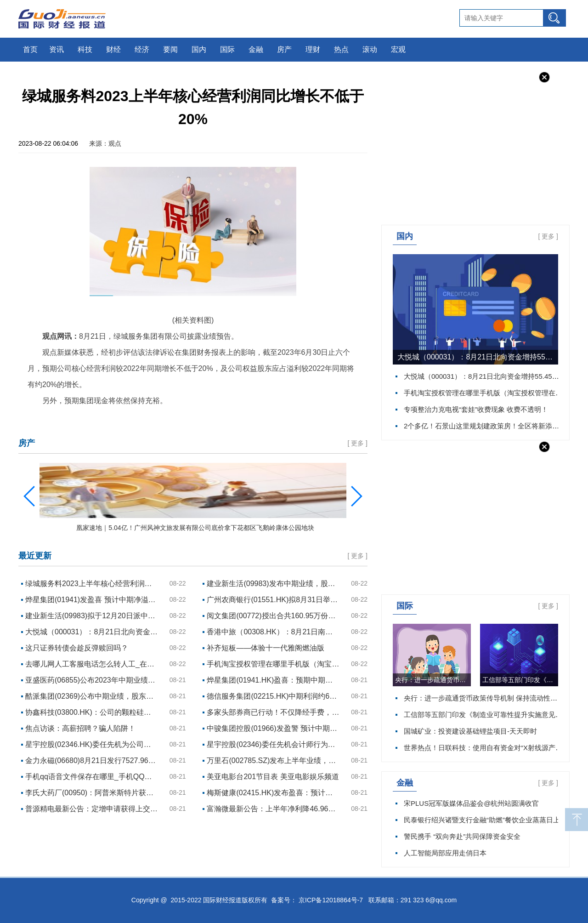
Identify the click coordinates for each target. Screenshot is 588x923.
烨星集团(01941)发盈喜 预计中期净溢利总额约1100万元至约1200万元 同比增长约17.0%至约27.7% (92, 600)
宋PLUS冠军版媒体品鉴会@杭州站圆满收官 (471, 803)
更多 (548, 236)
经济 (142, 49)
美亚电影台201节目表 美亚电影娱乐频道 (273, 777)
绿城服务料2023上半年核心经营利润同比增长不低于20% (92, 584)
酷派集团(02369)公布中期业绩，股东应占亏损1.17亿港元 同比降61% (92, 696)
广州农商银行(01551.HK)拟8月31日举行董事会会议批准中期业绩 (273, 600)
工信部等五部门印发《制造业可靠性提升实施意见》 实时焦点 (520, 680)
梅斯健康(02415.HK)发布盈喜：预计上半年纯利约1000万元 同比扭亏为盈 (273, 793)
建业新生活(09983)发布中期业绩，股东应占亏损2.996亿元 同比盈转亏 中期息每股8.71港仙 (273, 584)
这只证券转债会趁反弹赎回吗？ (77, 648)
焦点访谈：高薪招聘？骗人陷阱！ (80, 728)
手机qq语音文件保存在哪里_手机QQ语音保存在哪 (92, 777)
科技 (85, 49)
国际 (227, 49)
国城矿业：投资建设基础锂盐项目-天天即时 (470, 731)
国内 (199, 49)
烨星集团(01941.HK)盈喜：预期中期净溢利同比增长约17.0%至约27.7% (273, 680)
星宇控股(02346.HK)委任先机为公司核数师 (92, 744)
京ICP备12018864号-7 (331, 900)
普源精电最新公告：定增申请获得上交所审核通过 (92, 809)
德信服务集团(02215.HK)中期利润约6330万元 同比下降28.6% (273, 696)
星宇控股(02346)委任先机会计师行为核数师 (273, 744)
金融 (256, 49)
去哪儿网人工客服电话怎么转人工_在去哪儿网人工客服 (92, 664)
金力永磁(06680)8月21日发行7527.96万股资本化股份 (92, 761)
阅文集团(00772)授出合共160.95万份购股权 (273, 616)
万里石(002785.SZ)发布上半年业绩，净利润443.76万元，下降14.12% (273, 761)
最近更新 (35, 556)
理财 (313, 49)
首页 (30, 49)
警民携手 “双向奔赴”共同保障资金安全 (462, 836)
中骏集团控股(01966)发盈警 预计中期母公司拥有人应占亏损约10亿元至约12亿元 (273, 728)
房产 (284, 49)
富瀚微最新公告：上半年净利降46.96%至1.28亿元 (273, 809)
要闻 (170, 49)
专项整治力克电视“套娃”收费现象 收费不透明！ (476, 409)
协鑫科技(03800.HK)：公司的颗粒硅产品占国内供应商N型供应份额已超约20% (92, 712)
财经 (113, 49)
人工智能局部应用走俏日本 (445, 853)
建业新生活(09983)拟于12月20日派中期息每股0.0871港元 (92, 616)
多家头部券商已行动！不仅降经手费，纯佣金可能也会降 (273, 712)
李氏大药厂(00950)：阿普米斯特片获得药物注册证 (92, 793)
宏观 (398, 49)
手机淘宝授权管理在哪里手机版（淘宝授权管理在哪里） (490, 393)
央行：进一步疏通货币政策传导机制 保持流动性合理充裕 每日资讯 (433, 680)
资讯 (57, 49)
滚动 (370, 49)
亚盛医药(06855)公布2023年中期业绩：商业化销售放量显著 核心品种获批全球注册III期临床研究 (92, 680)
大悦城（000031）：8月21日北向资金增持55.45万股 (478, 357)
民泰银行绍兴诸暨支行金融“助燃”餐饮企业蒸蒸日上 (482, 820)
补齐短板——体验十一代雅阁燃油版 (266, 648)
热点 (341, 49)
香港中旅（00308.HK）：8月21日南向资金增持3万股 (273, 632)
